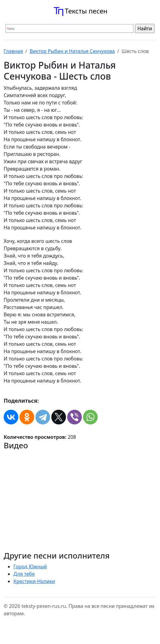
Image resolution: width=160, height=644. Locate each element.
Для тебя (24, 574)
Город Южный (30, 567)
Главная (13, 51)
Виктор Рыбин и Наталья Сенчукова (72, 51)
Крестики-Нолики (34, 581)
